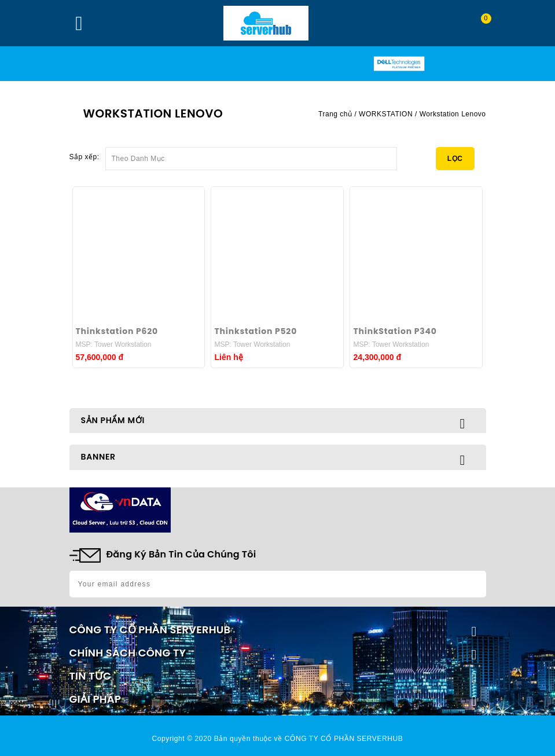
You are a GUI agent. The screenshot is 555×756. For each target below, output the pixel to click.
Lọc (455, 159)
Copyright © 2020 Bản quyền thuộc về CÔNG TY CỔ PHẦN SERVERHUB (278, 739)
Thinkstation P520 (256, 331)
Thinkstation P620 (117, 331)
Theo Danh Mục (251, 155)
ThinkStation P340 (395, 331)
